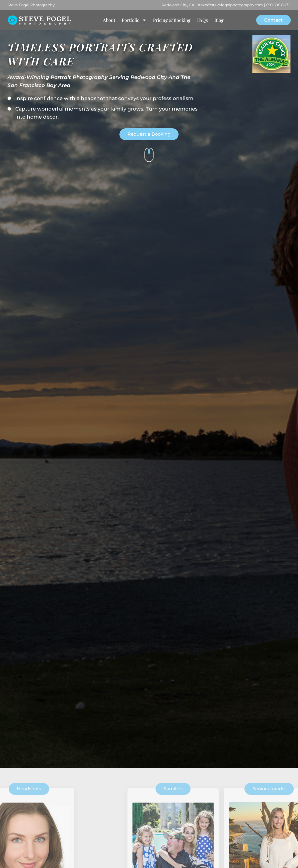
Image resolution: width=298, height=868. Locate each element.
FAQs (202, 20)
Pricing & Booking (172, 20)
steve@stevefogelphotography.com (230, 5)
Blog (219, 20)
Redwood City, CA (178, 5)
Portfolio (134, 20)
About (109, 20)
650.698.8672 (278, 5)
